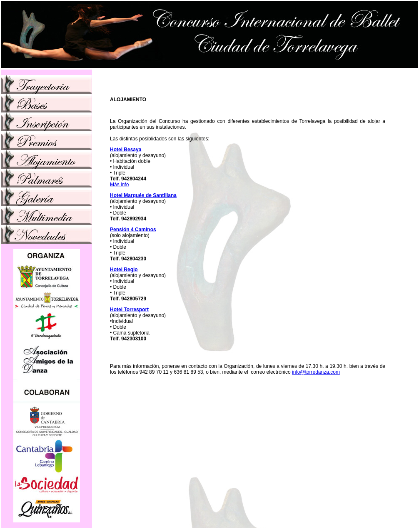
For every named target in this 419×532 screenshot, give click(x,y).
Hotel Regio (124, 270)
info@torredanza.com (316, 372)
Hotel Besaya (126, 150)
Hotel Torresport (129, 310)
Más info (119, 185)
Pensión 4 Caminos (133, 230)
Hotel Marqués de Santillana (143, 195)
